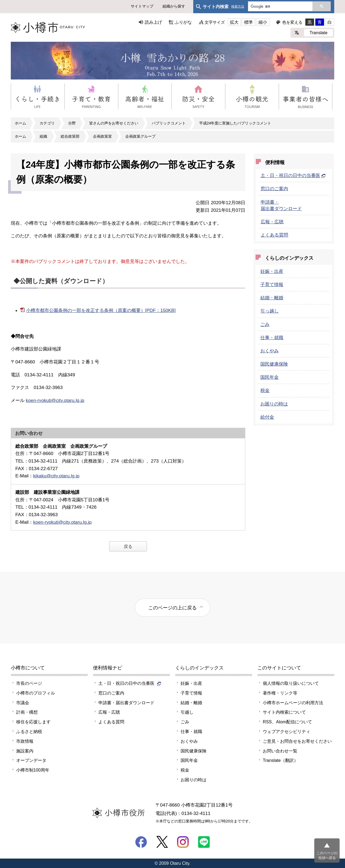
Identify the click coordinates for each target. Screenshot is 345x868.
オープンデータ (31, 760)
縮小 (263, 22)
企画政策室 (102, 136)
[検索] (280, 7)
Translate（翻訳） (280, 760)
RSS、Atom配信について (287, 722)
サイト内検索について (284, 712)
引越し (187, 712)
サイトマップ (142, 6)
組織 (43, 136)
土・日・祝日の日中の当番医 (293, 175)
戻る (128, 546)
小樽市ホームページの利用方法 (293, 703)
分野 (72, 123)
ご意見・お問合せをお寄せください (297, 741)
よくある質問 (274, 235)
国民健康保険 (274, 364)
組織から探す (174, 6)
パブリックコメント (169, 123)
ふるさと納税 (29, 731)
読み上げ (153, 22)
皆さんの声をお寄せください (114, 123)
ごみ (265, 324)
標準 (249, 22)
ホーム (20, 123)
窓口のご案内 (274, 189)
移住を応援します (33, 722)
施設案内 (25, 751)
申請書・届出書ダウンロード (126, 703)
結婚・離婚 (272, 298)
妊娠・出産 (272, 271)
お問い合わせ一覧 (280, 751)
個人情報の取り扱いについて (291, 683)
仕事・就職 (272, 338)
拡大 (234, 22)
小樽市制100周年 (33, 770)
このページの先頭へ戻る (327, 855)
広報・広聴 (272, 222)
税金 (265, 390)
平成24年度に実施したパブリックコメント (235, 123)
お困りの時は (274, 404)
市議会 (23, 703)
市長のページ (29, 683)
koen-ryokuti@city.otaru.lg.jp (55, 400)
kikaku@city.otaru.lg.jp (56, 476)
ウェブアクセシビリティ (287, 731)
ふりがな (183, 22)
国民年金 (270, 377)
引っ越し (270, 311)
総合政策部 (70, 136)
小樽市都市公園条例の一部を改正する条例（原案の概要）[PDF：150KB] (101, 310)
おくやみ (270, 351)
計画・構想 (27, 712)
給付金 (267, 417)
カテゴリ (47, 123)
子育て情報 (272, 284)
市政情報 (25, 741)
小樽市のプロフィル (36, 693)
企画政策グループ (140, 136)
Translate (318, 33)
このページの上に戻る (172, 608)
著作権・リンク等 (280, 693)
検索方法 (238, 7)
